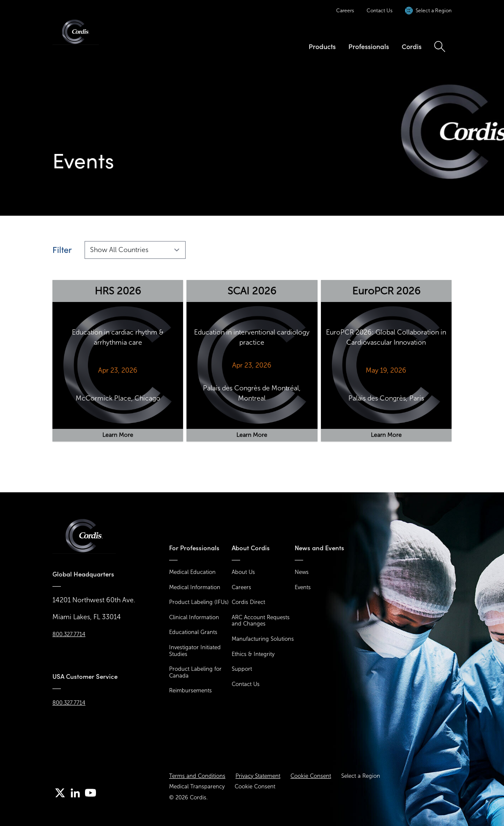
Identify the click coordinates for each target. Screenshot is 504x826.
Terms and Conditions (197, 776)
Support (242, 669)
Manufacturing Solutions (263, 639)
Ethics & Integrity (253, 654)
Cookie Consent (311, 776)
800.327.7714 (69, 634)
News (302, 572)
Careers (345, 11)
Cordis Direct (248, 602)
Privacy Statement (258, 776)
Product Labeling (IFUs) (199, 602)
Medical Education (192, 572)
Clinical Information (194, 617)
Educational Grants (193, 632)
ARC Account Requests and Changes (261, 621)
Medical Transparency (197, 786)
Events (303, 587)
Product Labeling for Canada (195, 672)
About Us (243, 572)
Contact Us (379, 11)
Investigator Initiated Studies (195, 651)
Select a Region (361, 776)
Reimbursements (190, 690)
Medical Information (195, 587)
